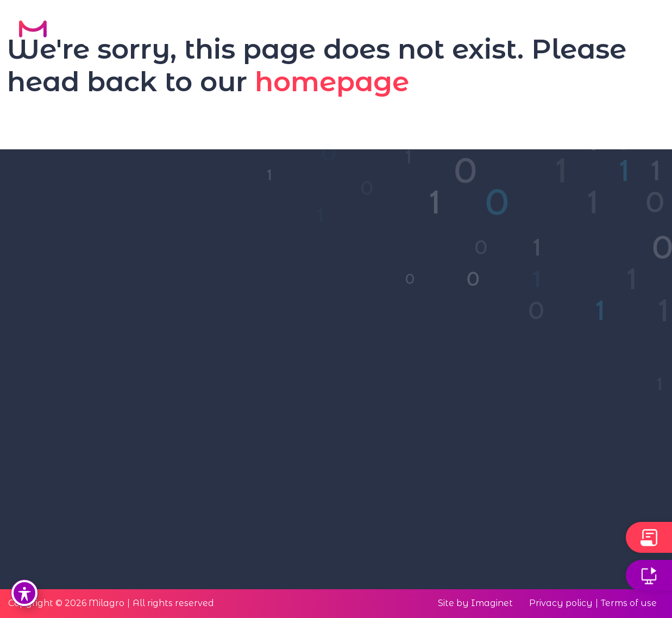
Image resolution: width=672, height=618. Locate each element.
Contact (620, 30)
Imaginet (492, 603)
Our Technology (266, 30)
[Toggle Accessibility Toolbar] (24, 593)
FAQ (564, 30)
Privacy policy (561, 603)
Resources (503, 30)
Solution (356, 30)
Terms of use (629, 603)
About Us (426, 30)
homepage (332, 81)
